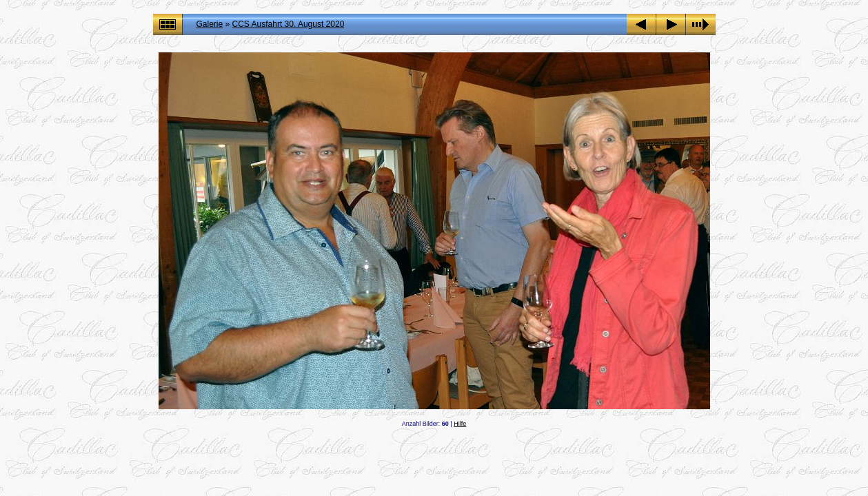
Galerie (210, 24)
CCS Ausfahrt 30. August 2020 (289, 24)
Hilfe (460, 424)
